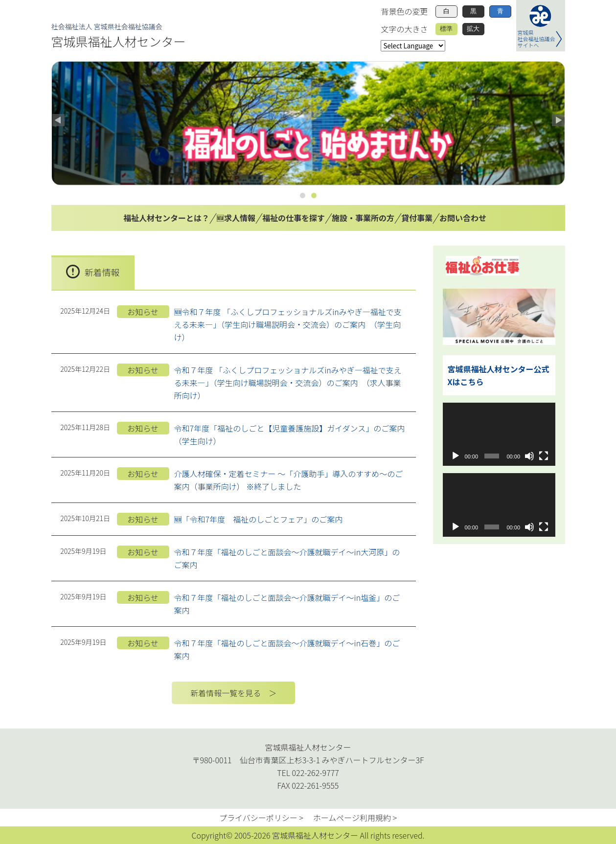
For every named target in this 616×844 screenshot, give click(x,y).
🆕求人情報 (236, 218)
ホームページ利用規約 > (355, 818)
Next (557, 121)
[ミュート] (529, 456)
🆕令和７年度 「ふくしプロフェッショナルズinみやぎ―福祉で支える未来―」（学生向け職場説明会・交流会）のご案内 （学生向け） (288, 324)
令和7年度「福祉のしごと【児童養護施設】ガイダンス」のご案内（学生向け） (290, 434)
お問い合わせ (463, 218)
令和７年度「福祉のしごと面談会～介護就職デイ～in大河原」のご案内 (287, 558)
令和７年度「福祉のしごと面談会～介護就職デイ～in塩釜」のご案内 (287, 604)
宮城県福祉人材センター (119, 41)
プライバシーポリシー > (261, 818)
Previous (59, 121)
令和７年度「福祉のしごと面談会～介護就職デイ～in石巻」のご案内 (287, 649)
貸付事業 (417, 218)
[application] (499, 434)
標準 (446, 29)
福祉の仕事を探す (294, 218)
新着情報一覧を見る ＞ (233, 693)
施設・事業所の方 (363, 218)
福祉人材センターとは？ (166, 218)
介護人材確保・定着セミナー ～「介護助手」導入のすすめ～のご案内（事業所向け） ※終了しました (289, 480)
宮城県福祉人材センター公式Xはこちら (499, 375)
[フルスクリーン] (544, 456)
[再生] (456, 456)
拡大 (473, 29)
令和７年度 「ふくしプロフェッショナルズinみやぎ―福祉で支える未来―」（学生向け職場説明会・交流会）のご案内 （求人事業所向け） (288, 383)
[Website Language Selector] (413, 46)
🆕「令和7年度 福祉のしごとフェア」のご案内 (259, 519)
